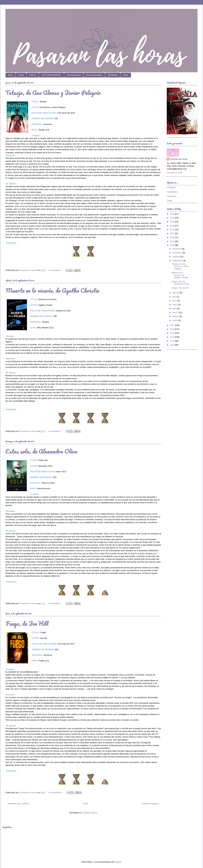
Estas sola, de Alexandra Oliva (41, 451)
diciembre (177, 249)
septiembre (178, 261)
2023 (172, 226)
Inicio (10, 75)
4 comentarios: (55, 431)
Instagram (171, 187)
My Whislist (113, 75)
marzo (176, 312)
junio (175, 301)
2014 (172, 337)
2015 (172, 333)
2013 (172, 341)
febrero (176, 316)
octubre (176, 257)
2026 (172, 214)
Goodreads (172, 192)
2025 (172, 218)
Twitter (170, 201)
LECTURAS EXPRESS (51, 75)
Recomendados (74, 75)
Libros (21, 75)
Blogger (118, 862)
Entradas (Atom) (90, 813)
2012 (172, 345)
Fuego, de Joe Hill (27, 623)
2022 (172, 230)
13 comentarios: (55, 793)
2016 (172, 329)
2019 (172, 241)
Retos (126, 75)
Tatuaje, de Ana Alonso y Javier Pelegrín (53, 92)
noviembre (177, 253)
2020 (172, 237)
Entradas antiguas (151, 804)
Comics (33, 75)
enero (175, 320)
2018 (172, 245)
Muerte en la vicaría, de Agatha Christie (52, 290)
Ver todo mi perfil (175, 173)
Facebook (171, 196)
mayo (175, 305)
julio (175, 297)
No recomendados (94, 75)
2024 (172, 222)
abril (175, 308)
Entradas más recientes (19, 804)
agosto (176, 293)
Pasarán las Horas (179, 159)
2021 (172, 233)
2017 (172, 325)
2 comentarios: (55, 270)
